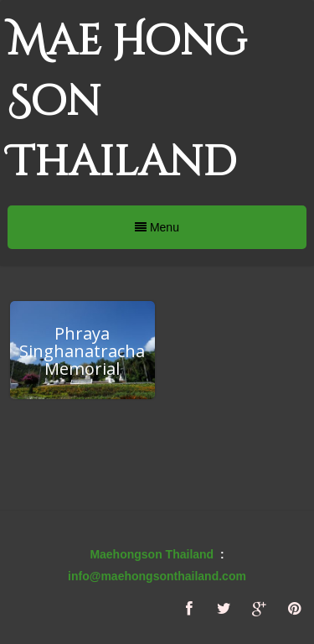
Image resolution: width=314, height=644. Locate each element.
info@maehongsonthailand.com (157, 576)
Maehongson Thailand (152, 554)
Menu (157, 227)
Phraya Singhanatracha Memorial (82, 351)
